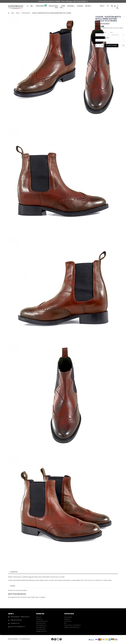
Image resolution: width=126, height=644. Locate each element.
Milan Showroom (41, 623)
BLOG (57, 8)
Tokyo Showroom (41, 627)
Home (9, 13)
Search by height (53, 6)
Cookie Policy (77, 625)
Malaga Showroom (41, 631)
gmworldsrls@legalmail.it (18, 626)
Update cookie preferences (72, 627)
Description (14, 572)
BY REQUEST (80, 6)
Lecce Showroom (41, 629)
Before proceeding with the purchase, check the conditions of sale (110, 28)
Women (63, 6)
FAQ (65, 623)
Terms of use (68, 621)
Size (112, 32)
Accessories (70, 6)
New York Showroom (42, 621)
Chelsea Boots (26, 13)
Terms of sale (68, 617)
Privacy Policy (68, 625)
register (43, 597)
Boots (18, 13)
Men (31, 6)
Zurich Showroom (41, 625)
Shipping (67, 619)
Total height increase (101, 32)
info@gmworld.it (15, 623)
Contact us (39, 619)
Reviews (13, 586)
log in (37, 597)
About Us (39, 617)
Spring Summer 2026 (41, 6)
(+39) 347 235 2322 (78, 1)
